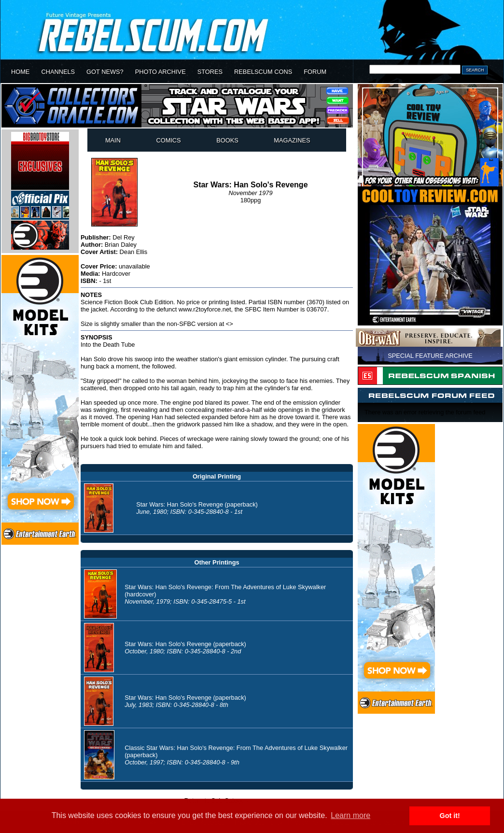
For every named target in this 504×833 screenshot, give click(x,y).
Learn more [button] (350, 815)
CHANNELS (58, 72)
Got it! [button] (450, 816)
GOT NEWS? (105, 72)
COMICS (168, 140)
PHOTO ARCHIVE (161, 72)
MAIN (113, 140)
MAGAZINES (292, 140)
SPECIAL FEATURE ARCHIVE (430, 356)
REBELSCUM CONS (263, 72)
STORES (210, 72)
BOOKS (227, 140)
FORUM (315, 72)
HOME (20, 72)
